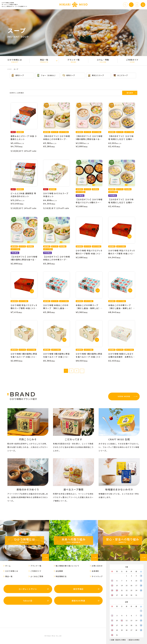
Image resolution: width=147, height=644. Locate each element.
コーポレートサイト (28, 589)
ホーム (8, 566)
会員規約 (95, 571)
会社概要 (59, 571)
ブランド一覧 (73, 61)
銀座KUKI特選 (78, 601)
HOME (10, 69)
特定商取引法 (61, 576)
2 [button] (71, 371)
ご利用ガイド (132, 61)
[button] (82, 371)
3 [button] (77, 371)
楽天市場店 (78, 589)
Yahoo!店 (28, 601)
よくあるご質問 (37, 576)
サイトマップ (97, 576)
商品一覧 (44, 61)
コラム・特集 (103, 61)
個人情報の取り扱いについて (67, 566)
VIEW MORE (124, 396)
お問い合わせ (97, 566)
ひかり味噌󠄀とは (15, 61)
